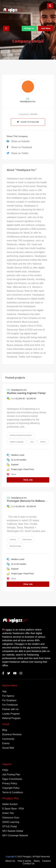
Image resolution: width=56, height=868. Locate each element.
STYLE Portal (9, 827)
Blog (5, 730)
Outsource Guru (11, 818)
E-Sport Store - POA (13, 809)
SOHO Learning (11, 822)
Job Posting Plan (11, 775)
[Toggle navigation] (6, 28)
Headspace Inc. (28, 101)
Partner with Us (10, 709)
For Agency (8, 696)
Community (8, 739)
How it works (24, 861)
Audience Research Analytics (21, 435)
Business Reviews (12, 735)
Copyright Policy (11, 788)
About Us (10, 861)
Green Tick (8, 813)
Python (43, 442)
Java (32, 442)
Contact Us (28, 864)
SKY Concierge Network (15, 836)
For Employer (9, 700)
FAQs (5, 770)
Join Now (46, 28)
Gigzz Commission (12, 779)
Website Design (15, 546)
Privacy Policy (10, 784)
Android (13, 539)
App (4, 691)
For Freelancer (10, 705)
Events (6, 743)
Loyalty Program (11, 714)
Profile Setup (27, 539)
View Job (28, 480)
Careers (47, 861)
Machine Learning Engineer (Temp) (26, 393)
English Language (17, 442)
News (37, 861)
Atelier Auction (10, 804)
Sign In (29, 28)
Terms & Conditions (13, 792)
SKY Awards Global (13, 831)
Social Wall (8, 748)
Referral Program (11, 718)
